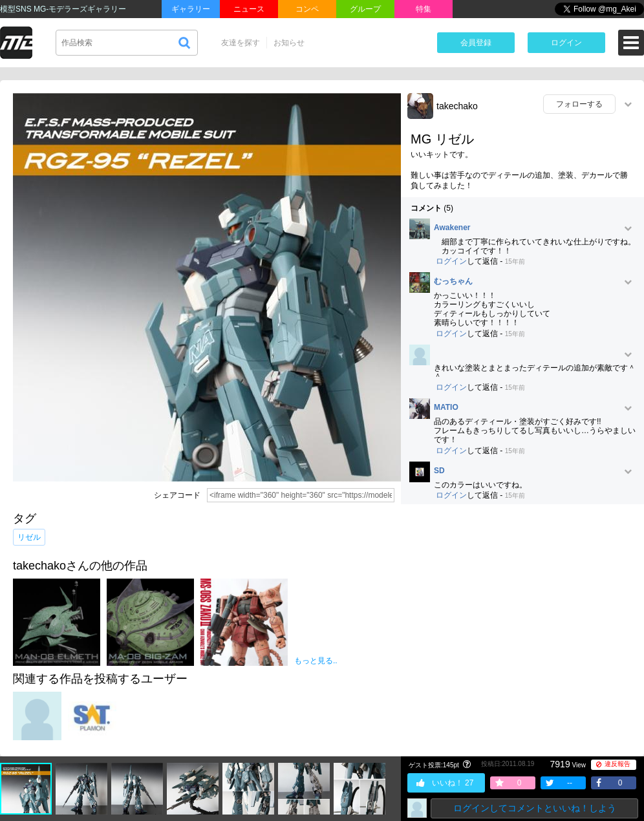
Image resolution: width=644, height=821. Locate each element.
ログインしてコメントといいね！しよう (535, 808)
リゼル (29, 537)
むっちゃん (453, 282)
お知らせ (289, 43)
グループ (365, 9)
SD (439, 471)
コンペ (307, 9)
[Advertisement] (522, 608)
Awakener (452, 228)
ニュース (249, 9)
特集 (424, 9)
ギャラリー (191, 9)
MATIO (446, 408)
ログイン (566, 43)
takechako (457, 106)
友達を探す (241, 43)
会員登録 (476, 43)
